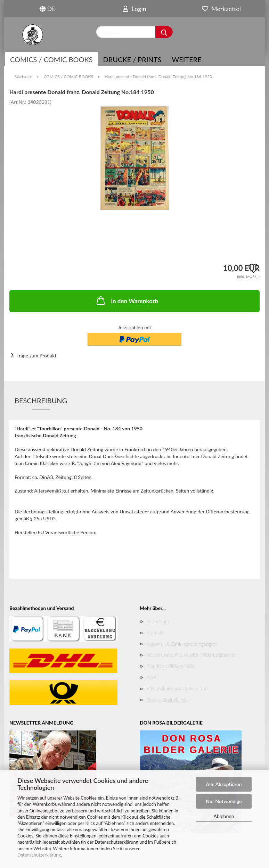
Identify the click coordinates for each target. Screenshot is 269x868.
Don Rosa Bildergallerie (170, 666)
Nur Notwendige (224, 801)
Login (134, 9)
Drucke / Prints (132, 59)
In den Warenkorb (127, 300)
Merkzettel (221, 9)
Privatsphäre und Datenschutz (178, 688)
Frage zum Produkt (36, 356)
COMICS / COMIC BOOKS (51, 59)
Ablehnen (224, 816)
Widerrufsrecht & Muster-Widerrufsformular (192, 655)
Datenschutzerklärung (39, 855)
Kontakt (154, 632)
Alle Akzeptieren (224, 784)
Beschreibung (41, 400)
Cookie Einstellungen (168, 700)
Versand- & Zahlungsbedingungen (182, 644)
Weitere (186, 59)
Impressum (158, 621)
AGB (152, 677)
